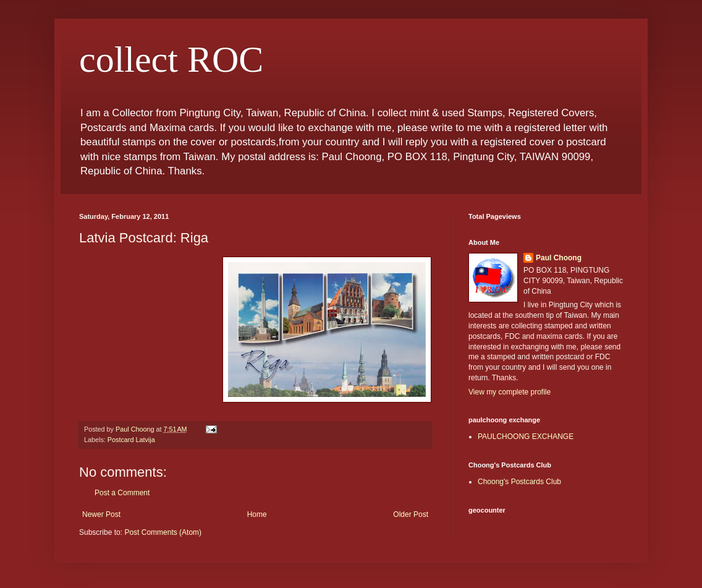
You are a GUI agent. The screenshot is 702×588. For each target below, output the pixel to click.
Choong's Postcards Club (519, 482)
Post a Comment (122, 493)
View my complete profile (510, 392)
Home (257, 514)
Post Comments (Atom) (163, 532)
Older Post (411, 514)
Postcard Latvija (131, 440)
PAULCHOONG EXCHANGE (526, 437)
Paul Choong (559, 258)
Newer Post (101, 514)
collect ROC (171, 59)
